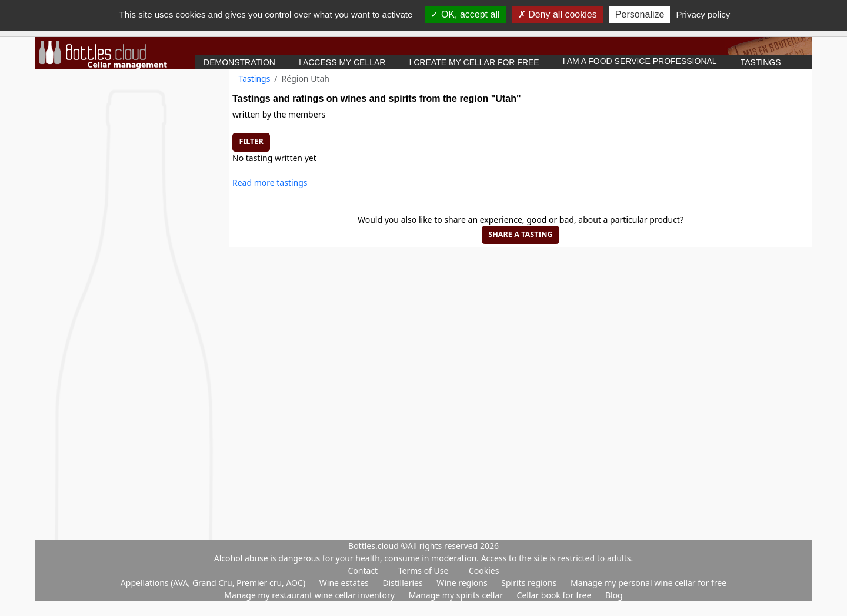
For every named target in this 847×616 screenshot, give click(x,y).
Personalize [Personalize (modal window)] (640, 14)
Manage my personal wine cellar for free (648, 583)
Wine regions (463, 583)
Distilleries (404, 583)
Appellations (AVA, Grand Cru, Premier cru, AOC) (214, 583)
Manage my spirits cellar (457, 595)
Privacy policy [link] (703, 14)
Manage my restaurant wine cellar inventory (310, 595)
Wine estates (345, 583)
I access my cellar (342, 62)
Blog (614, 595)
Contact (363, 570)
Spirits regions (530, 583)
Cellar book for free (555, 595)
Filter (251, 141)
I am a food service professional (640, 61)
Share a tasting (520, 234)
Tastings (761, 62)
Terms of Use (423, 570)
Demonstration (239, 62)
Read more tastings (270, 183)
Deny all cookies (558, 14)
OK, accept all (465, 14)
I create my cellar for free (474, 62)
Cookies (484, 570)
